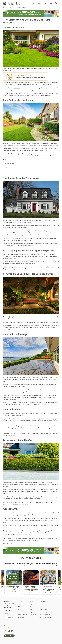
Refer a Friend (43, 602)
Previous (1, 582)
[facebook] (5, 632)
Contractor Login (44, 612)
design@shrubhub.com (9, 613)
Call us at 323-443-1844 (9, 604)
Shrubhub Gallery (11, 617)
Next (61, 582)
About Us (40, 3)
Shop (46, 3)
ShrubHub (17, 88)
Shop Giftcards (33, 609)
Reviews (32, 602)
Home (33, 3)
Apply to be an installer (45, 617)
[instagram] (9, 632)
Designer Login (43, 609)
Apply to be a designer (45, 615)
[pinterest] (12, 632)
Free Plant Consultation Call (46, 604)
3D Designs (20, 607)
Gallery (19, 604)
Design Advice (33, 615)
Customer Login (43, 607)
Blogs (31, 604)
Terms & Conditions (22, 615)
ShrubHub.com (8, 544)
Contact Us (20, 612)
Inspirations (33, 612)
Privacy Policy (21, 617)
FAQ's (19, 609)
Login (52, 3)
